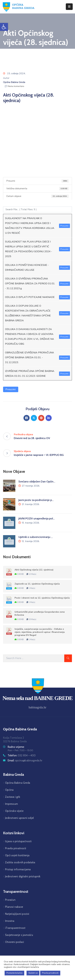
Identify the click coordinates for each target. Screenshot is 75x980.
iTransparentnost (15, 928)
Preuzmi (64, 226)
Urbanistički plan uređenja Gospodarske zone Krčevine (40, 613)
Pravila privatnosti (16, 848)
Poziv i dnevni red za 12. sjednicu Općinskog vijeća (42, 598)
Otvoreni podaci (14, 942)
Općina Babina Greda (14, 82)
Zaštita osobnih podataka (20, 862)
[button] (4, 27)
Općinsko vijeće (14, 811)
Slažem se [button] (33, 973)
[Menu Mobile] (69, 7)
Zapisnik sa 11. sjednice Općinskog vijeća (37, 584)
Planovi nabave (14, 907)
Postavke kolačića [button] (14, 973)
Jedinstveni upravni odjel (19, 818)
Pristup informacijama (18, 869)
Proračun (10, 900)
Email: (25, 760)
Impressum (11, 804)
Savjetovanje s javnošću (19, 935)
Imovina (10, 921)
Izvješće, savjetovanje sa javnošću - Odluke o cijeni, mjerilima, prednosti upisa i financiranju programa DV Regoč (40, 632)
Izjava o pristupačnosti (18, 841)
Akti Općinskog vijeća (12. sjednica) (34, 570)
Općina (9, 790)
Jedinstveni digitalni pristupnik (23, 876)
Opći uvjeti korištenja (17, 855)
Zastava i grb (13, 797)
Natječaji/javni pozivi (17, 914)
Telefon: (22, 755)
